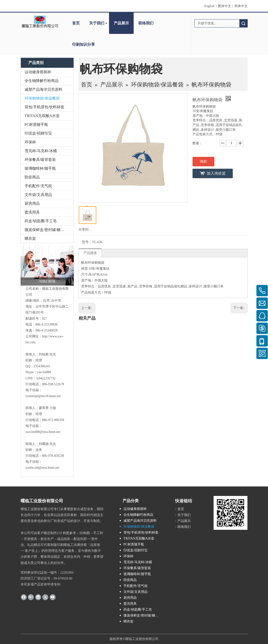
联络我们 (146, 23)
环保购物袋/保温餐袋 (42, 98)
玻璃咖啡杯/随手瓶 (40, 168)
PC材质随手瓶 (36, 125)
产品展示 (121, 23)
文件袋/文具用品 (38, 195)
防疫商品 (32, 177)
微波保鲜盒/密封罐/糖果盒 (46, 230)
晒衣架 (30, 238)
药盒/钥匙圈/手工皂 (41, 221)
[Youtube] (53, 597)
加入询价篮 (216, 173)
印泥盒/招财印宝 (38, 133)
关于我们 (97, 23)
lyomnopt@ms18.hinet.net (43, 396)
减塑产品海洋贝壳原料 (44, 89)
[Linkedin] (38, 597)
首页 (76, 23)
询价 (203, 161)
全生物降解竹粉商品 (42, 81)
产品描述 (90, 253)
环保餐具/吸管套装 (40, 160)
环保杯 (30, 142)
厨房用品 (32, 203)
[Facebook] (24, 597)
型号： (87, 242)
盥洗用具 (32, 212)
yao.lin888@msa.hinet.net (43, 432)
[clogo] (40, 22)
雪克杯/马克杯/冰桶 (41, 151)
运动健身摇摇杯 (38, 72)
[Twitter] (45, 597)
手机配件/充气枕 (38, 186)
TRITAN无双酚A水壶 (42, 116)
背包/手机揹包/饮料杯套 (45, 107)
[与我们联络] (47, 265)
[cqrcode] (231, 513)
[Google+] (31, 597)
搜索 (243, 23)
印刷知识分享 (83, 44)
